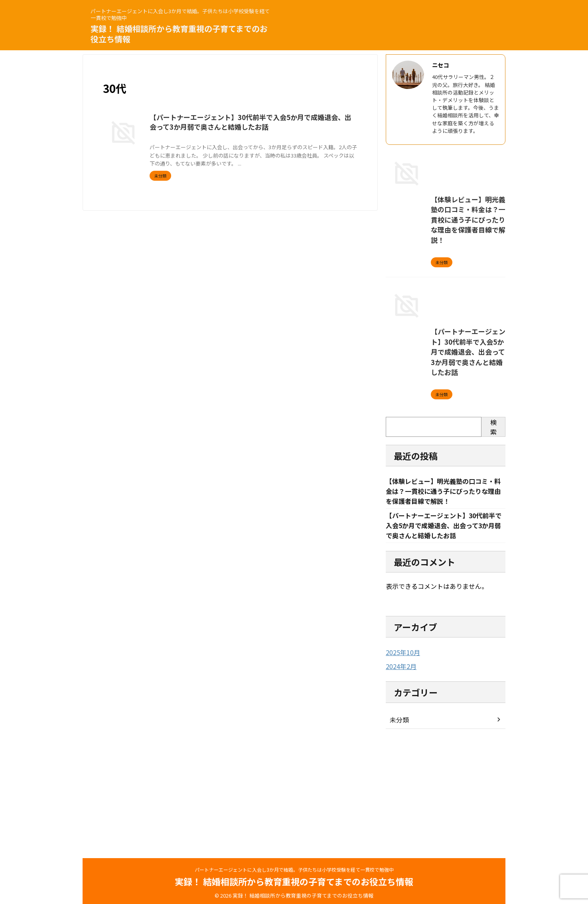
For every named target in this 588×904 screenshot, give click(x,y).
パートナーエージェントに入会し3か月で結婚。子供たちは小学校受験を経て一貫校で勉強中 (294, 866)
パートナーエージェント (269, 138)
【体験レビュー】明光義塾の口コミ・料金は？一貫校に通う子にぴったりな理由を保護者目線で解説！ (444, 286)
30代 (235, 138)
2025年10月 (401, 763)
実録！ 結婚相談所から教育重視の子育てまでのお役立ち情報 (179, 34)
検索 (493, 536)
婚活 (320, 138)
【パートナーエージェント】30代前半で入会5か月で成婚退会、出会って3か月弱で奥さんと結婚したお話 (444, 472)
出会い (306, 138)
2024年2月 (399, 777)
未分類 (398, 830)
